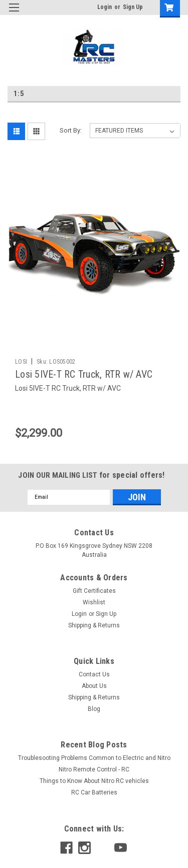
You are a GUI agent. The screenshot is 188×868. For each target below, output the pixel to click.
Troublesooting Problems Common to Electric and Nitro (94, 758)
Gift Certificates (94, 591)
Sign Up (133, 7)
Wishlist (94, 602)
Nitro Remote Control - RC (94, 769)
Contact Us (94, 674)
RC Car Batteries (94, 792)
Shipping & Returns (94, 625)
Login (105, 7)
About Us (94, 686)
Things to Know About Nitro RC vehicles (94, 781)
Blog (94, 709)
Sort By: (71, 130)
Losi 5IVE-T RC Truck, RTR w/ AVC (84, 374)
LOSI (21, 362)
